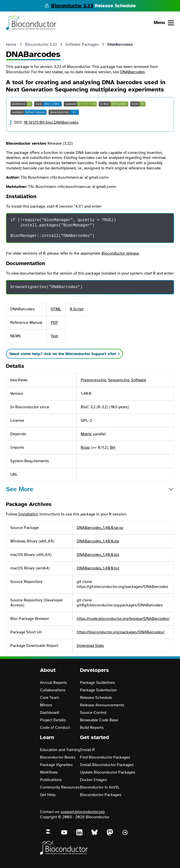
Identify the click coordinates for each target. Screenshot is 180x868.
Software (139, 380)
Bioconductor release (120, 253)
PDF (54, 323)
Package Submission (98, 690)
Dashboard (49, 713)
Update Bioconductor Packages (108, 772)
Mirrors (46, 705)
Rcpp (85, 447)
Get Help (48, 795)
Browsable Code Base (99, 720)
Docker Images (93, 780)
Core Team (49, 698)
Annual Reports (53, 683)
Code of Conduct (55, 728)
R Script (77, 309)
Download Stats (90, 646)
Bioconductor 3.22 (41, 44)
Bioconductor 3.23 (72, 6)
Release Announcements (102, 705)
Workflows (49, 772)
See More (20, 489)
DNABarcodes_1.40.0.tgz (98, 555)
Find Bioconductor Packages (105, 757)
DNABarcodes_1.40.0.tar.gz (100, 528)
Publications (51, 780)
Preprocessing (93, 380)
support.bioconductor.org (83, 812)
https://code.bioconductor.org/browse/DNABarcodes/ (123, 619)
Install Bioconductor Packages (107, 765)
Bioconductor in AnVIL (100, 787)
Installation (28, 514)
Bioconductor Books (58, 757)
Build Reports (92, 728)
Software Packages (82, 44)
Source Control (93, 713)
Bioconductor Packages (101, 795)
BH (113, 447)
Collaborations (53, 690)
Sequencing (119, 380)
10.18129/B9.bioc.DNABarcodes (51, 122)
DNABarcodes (132, 72)
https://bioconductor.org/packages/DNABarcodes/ (121, 632)
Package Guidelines (97, 683)
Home (11, 44)
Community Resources (60, 787)
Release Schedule (96, 698)
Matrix (86, 434)
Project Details (53, 720)
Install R (87, 750)
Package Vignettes (56, 765)
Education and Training (60, 750)
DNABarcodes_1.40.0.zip (98, 541)
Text (54, 336)
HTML (56, 309)
